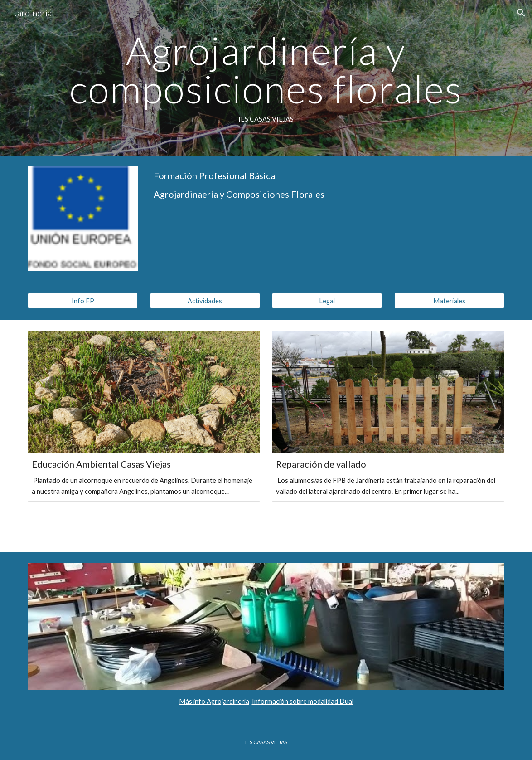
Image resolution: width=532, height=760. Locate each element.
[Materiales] (449, 301)
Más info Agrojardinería (214, 701)
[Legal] (327, 301)
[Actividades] (205, 301)
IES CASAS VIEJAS (266, 119)
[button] (521, 13)
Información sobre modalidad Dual (303, 701)
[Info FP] (83, 301)
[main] (266, 78)
